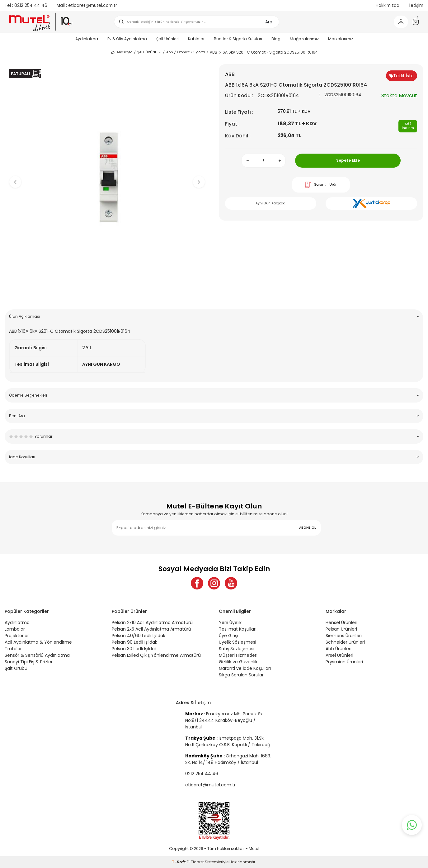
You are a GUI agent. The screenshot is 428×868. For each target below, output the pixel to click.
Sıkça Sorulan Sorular (241, 675)
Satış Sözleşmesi (237, 649)
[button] (107, 295)
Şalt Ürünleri (167, 39)
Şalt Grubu (16, 668)
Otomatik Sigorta (191, 52)
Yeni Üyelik (230, 622)
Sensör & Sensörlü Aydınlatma (37, 655)
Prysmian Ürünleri (344, 662)
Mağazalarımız (304, 39)
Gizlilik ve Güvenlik (238, 662)
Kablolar (196, 39)
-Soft (179, 862)
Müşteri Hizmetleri (238, 655)
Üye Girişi (228, 636)
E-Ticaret (195, 862)
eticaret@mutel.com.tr (87, 5)
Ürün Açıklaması (214, 316)
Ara (269, 22)
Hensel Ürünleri (341, 622)
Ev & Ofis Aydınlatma (127, 39)
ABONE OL (308, 528)
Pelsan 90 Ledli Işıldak (134, 642)
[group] (107, 177)
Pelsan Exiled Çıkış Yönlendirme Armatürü (156, 655)
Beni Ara (214, 416)
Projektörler (17, 636)
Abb (169, 52)
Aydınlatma (87, 39)
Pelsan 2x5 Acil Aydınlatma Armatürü (151, 629)
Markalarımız (341, 39)
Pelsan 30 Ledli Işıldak (134, 649)
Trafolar (13, 649)
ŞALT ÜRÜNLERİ (149, 52)
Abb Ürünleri (339, 649)
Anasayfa (122, 52)
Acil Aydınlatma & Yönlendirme (38, 642)
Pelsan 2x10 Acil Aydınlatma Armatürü (152, 622)
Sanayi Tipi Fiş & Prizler (29, 662)
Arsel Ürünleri (339, 655)
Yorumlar (214, 436)
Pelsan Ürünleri (341, 629)
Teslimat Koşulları (238, 629)
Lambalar (15, 629)
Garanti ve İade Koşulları (245, 668)
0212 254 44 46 (26, 5)
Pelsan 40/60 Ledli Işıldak (139, 636)
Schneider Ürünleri (345, 642)
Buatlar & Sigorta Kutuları (238, 39)
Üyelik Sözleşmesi (238, 642)
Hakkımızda (388, 5)
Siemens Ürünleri (344, 636)
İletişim (416, 5)
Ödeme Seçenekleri (214, 395)
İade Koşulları (214, 457)
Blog (276, 39)
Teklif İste (402, 76)
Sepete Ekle (348, 160)
